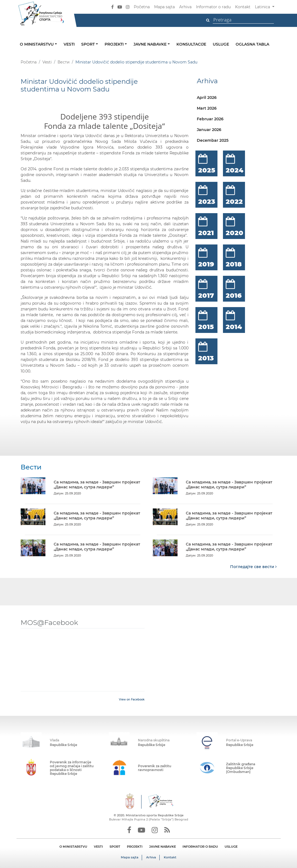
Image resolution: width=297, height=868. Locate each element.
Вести (64, 62)
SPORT (115, 846)
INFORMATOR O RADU (200, 846)
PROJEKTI (135, 846)
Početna (142, 7)
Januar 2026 (209, 130)
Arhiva (185, 7)
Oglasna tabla (252, 44)
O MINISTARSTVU (73, 846)
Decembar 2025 (213, 140)
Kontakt (243, 7)
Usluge (221, 44)
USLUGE (231, 846)
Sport (88, 44)
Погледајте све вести (253, 566)
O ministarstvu (37, 44)
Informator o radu (213, 7)
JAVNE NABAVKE (163, 846)
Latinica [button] (263, 7)
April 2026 (207, 98)
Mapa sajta (164, 7)
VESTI (98, 846)
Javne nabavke (151, 44)
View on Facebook (132, 699)
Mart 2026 (207, 108)
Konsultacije (191, 44)
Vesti (69, 44)
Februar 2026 (210, 119)
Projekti (115, 44)
